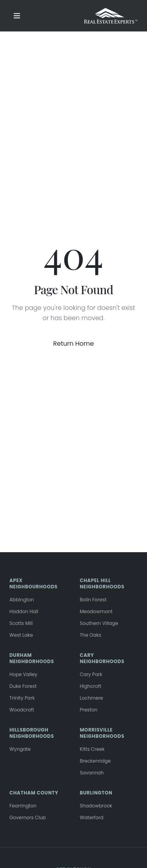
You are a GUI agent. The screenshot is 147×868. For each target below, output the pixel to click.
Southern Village (99, 623)
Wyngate (20, 749)
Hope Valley (23, 674)
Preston (89, 710)
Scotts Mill (21, 623)
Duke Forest (23, 686)
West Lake (21, 635)
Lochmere (92, 698)
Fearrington (23, 806)
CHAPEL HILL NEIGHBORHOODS (102, 583)
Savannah (92, 773)
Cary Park (91, 674)
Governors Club (28, 817)
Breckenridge (95, 761)
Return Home (74, 344)
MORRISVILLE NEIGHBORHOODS (102, 733)
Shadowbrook (96, 806)
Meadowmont (96, 611)
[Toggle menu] (17, 16)
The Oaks (91, 635)
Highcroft (91, 686)
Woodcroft (22, 710)
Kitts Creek (92, 749)
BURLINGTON (96, 793)
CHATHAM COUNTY (34, 793)
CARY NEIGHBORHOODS (102, 658)
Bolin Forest (93, 600)
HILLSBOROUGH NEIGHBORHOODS (32, 733)
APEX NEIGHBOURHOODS (34, 583)
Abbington (22, 600)
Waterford (92, 817)
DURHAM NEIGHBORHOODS (32, 658)
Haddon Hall (24, 611)
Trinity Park (22, 698)
